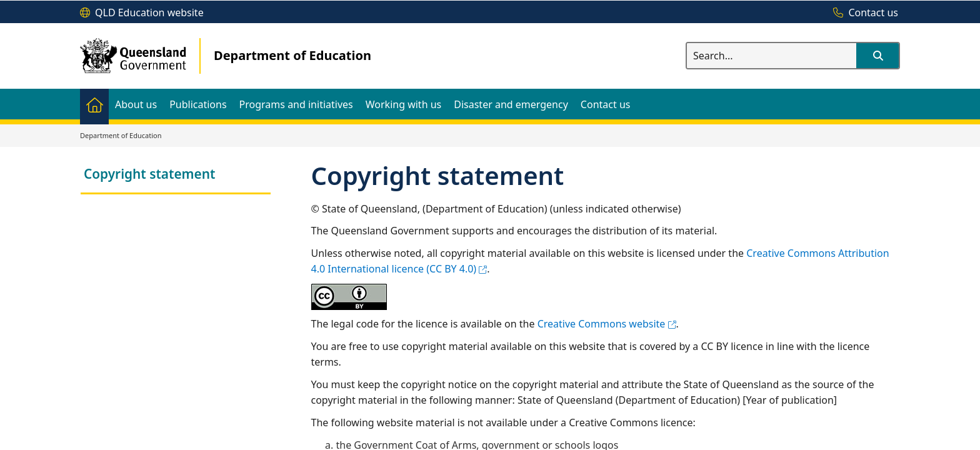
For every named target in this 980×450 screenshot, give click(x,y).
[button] (877, 56)
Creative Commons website (607, 324)
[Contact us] (862, 13)
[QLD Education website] (142, 13)
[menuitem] (94, 104)
